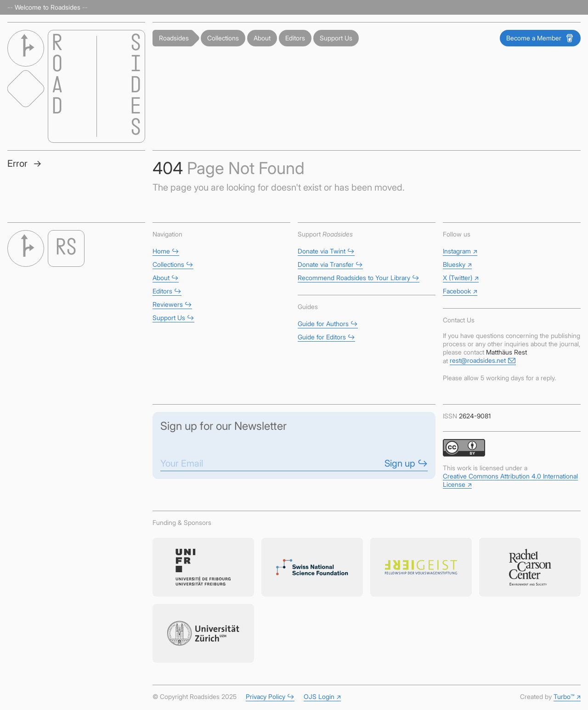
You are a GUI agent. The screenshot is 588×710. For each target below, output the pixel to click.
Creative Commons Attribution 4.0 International (510, 480)
